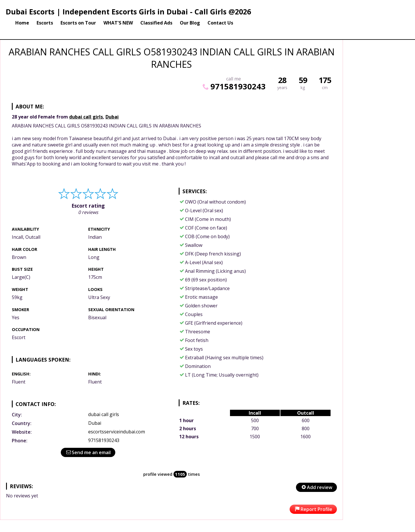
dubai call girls (86, 117)
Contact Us (220, 23)
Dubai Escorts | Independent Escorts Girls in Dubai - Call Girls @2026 (128, 12)
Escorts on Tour (78, 23)
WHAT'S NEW (118, 23)
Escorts (45, 23)
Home (22, 23)
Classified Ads (156, 23)
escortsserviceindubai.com (117, 432)
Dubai (112, 117)
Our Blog (190, 23)
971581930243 (233, 86)
